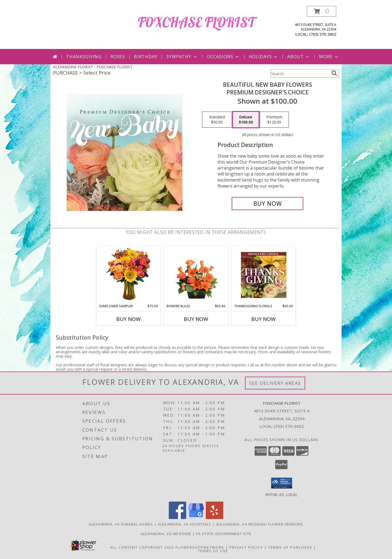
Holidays (264, 57)
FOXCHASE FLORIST (196, 22)
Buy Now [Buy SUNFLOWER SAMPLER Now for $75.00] (128, 319)
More (329, 57)
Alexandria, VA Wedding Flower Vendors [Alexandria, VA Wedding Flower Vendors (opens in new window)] (260, 524)
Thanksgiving (84, 57)
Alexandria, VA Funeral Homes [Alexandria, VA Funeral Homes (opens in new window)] (121, 524)
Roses (118, 57)
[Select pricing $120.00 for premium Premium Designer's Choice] (274, 120)
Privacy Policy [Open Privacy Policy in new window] (246, 547)
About (299, 57)
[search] (334, 73)
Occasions (223, 57)
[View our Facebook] (177, 517)
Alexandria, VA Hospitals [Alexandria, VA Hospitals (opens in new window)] (185, 524)
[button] (321, 11)
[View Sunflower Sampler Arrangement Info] (129, 275)
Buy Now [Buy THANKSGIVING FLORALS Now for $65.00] (264, 319)
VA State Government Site (223, 533)
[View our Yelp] (215, 517)
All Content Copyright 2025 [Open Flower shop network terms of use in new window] (142, 547)
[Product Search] (300, 73)
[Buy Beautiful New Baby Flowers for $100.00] (267, 204)
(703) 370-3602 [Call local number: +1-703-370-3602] (323, 34)
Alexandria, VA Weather (166, 533)
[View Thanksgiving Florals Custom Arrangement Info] (264, 275)
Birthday (146, 57)
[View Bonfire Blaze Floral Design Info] (196, 275)
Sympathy (182, 57)
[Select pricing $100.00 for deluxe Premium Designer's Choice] (246, 120)
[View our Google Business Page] (196, 517)
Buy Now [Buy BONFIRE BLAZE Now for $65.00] (196, 319)
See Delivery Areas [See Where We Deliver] (275, 383)
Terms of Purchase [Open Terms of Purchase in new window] (290, 547)
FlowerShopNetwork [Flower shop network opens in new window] (200, 547)
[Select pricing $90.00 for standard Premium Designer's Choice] (217, 120)
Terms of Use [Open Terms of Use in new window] (213, 551)
